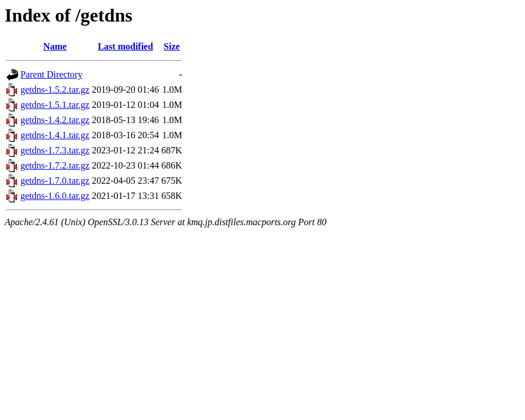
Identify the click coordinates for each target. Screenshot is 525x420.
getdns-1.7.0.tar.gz (55, 181)
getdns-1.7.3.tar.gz (55, 150)
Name (55, 46)
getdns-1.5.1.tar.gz (55, 105)
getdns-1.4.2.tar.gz (55, 120)
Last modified (125, 46)
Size (172, 46)
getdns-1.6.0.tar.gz (55, 196)
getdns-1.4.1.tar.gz (55, 135)
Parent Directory (51, 74)
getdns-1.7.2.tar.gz (55, 165)
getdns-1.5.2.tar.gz (55, 90)
